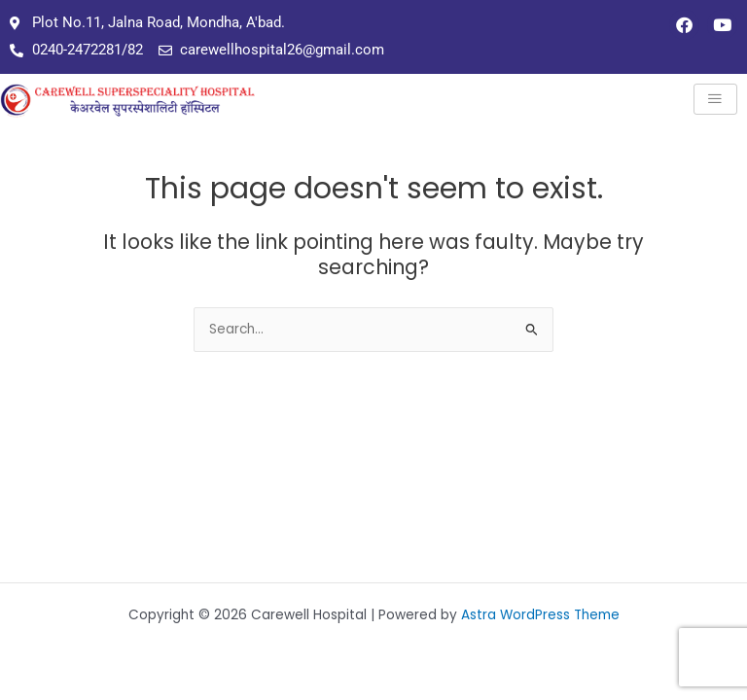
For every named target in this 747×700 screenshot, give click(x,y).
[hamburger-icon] (715, 100)
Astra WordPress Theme (540, 615)
